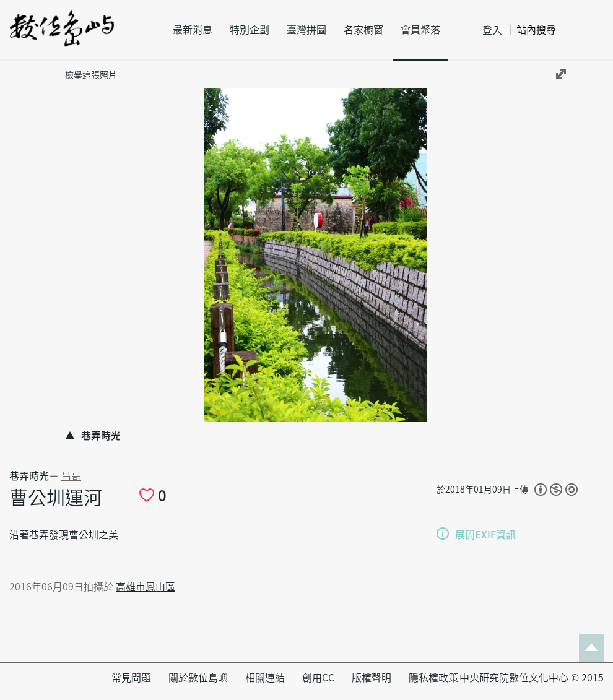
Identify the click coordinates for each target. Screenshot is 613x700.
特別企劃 (250, 30)
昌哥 (71, 476)
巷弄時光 (29, 476)
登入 (492, 30)
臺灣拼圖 (306, 30)
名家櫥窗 (363, 30)
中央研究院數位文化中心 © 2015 (532, 678)
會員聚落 (420, 30)
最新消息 (193, 30)
